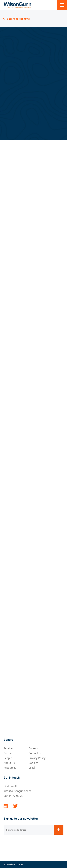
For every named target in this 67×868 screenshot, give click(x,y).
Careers (33, 748)
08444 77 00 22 (13, 796)
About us (9, 763)
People (8, 758)
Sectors (8, 753)
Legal (32, 768)
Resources (10, 768)
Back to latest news (18, 19)
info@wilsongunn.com (17, 791)
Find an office (12, 786)
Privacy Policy (37, 758)
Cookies (33, 763)
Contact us (35, 753)
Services (9, 748)
